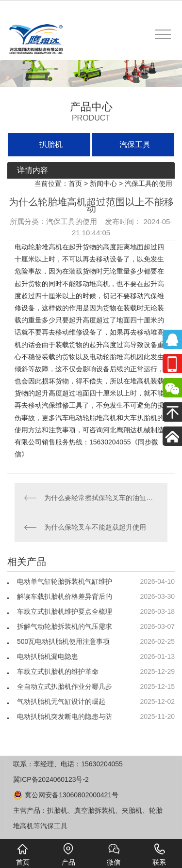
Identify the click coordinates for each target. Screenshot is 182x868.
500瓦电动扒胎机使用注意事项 (63, 641)
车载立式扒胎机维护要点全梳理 (65, 611)
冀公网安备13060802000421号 (66, 795)
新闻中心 (103, 183)
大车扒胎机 (140, 418)
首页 (75, 183)
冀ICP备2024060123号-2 (51, 779)
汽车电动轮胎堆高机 (86, 418)
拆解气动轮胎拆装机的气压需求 (65, 626)
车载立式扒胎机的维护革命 (58, 671)
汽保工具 (135, 145)
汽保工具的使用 (149, 183)
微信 (114, 854)
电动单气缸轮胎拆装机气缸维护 (65, 581)
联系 (159, 854)
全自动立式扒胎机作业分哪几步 (65, 686)
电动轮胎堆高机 (38, 247)
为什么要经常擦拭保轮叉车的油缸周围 (101, 498)
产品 (68, 854)
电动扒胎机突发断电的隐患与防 (65, 716)
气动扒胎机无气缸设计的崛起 (61, 701)
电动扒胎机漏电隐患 (48, 656)
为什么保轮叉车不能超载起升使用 (95, 527)
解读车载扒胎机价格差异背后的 (65, 596)
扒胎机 (51, 145)
